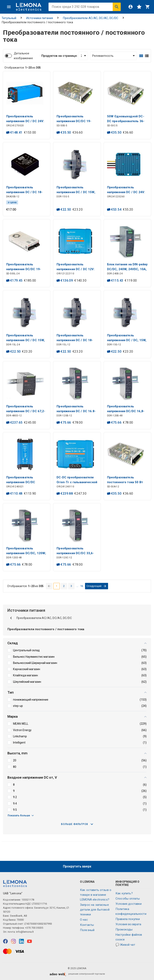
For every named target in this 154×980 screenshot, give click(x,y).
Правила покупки (128, 919)
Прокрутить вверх (77, 866)
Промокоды (124, 929)
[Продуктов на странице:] (83, 56)
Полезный (87, 930)
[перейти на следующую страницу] (97, 586)
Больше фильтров (77, 824)
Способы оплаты (128, 899)
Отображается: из (23, 68)
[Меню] (9, 7)
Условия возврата (128, 924)
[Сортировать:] (113, 56)
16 (82, 586)
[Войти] (131, 7)
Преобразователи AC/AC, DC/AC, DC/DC (91, 18)
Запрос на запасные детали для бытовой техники (95, 910)
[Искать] (117, 7)
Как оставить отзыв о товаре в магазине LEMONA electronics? (96, 895)
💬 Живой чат (125, 945)
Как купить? (124, 893)
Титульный (9, 18)
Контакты (87, 925)
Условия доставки (129, 904)
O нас (84, 920)
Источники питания (40, 18)
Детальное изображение (23, 56)
